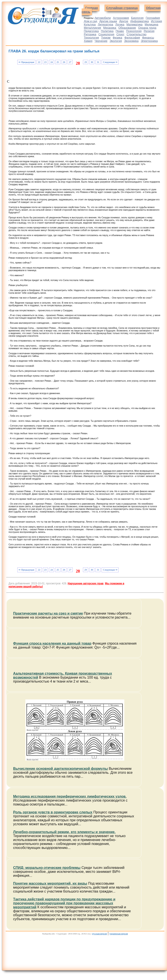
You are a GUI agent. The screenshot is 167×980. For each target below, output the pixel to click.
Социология (106, 34)
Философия (132, 38)
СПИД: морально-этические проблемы (47, 868)
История (156, 21)
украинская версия (119, 934)
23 (45, 62)
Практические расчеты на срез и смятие (48, 613)
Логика (120, 24)
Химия (88, 41)
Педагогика (91, 31)
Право (120, 31)
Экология (116, 41)
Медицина (151, 24)
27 (70, 62)
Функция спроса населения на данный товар (52, 643)
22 (39, 62)
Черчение (101, 41)
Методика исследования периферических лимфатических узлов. (70, 796)
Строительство (136, 34)
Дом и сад (91, 21)
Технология (91, 38)
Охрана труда (147, 28)
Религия (149, 31)
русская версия (100, 934)
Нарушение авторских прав (85, 583)
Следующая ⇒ (110, 62)
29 (86, 62)
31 (98, 62)
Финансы (148, 38)
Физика (118, 38)
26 (64, 62)
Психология (134, 31)
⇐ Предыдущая (26, 62)
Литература (105, 24)
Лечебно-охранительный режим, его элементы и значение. (64, 832)
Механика (110, 28)
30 (92, 62)
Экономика (131, 41)
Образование (127, 28)
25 (58, 62)
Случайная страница (122, 8)
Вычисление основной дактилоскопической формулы (61, 769)
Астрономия (121, 18)
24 (52, 62)
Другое (124, 21)
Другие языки (108, 21)
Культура (90, 24)
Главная (92, 8)
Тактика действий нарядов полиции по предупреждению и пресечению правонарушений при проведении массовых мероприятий (64, 903)
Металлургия (92, 28)
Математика (134, 24)
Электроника (149, 41)
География (153, 18)
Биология (137, 18)
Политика (107, 31)
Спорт (120, 34)
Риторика (90, 34)
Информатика (140, 21)
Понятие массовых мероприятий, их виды (50, 883)
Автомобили (103, 18)
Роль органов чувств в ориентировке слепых (53, 812)
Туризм (106, 38)
